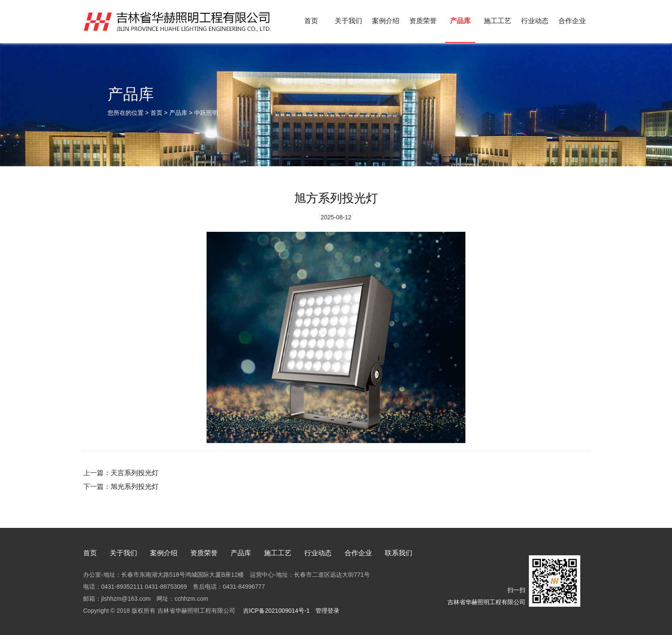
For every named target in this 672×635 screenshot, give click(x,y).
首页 (311, 21)
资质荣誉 (423, 21)
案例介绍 (386, 21)
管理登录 (327, 611)
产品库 (460, 21)
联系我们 (399, 553)
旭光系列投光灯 (135, 487)
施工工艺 (498, 21)
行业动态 (535, 21)
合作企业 (572, 21)
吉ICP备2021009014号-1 (276, 611)
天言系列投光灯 (135, 473)
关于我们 (348, 21)
